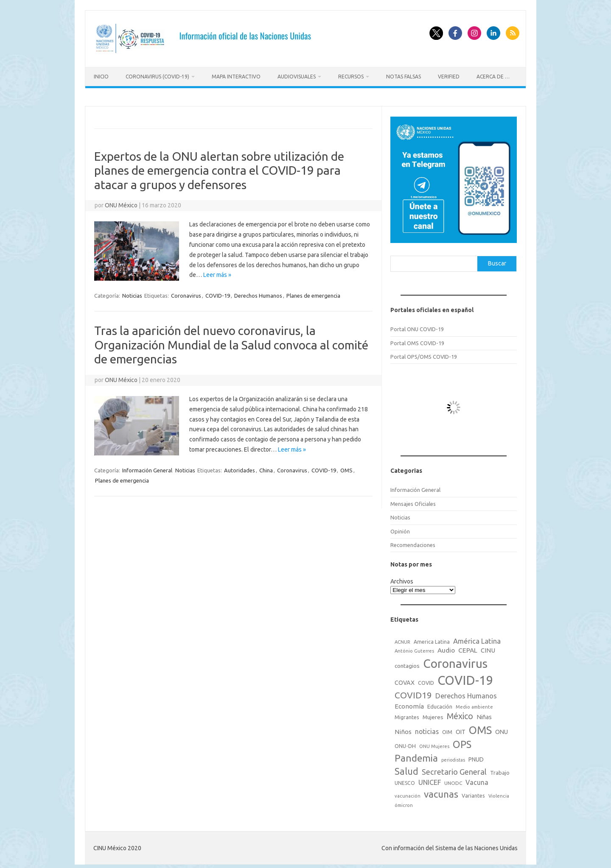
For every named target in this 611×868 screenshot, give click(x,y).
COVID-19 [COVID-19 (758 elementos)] (465, 678)
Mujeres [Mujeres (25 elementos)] (433, 714)
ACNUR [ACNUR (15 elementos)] (402, 639)
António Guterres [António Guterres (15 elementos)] (414, 648)
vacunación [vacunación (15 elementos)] (408, 793)
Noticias (132, 293)
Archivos (402, 579)
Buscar (497, 261)
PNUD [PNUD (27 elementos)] (476, 757)
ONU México (121, 203)
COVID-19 (218, 293)
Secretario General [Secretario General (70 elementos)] (454, 769)
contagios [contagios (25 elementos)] (407, 663)
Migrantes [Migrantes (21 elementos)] (407, 714)
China (266, 468)
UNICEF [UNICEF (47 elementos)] (430, 780)
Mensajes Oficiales (413, 501)
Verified (449, 77)
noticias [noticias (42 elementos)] (427, 729)
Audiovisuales (297, 77)
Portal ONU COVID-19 (417, 327)
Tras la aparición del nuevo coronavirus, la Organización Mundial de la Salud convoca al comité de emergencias (231, 342)
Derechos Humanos (258, 293)
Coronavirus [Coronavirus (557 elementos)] (455, 661)
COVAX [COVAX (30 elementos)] (405, 680)
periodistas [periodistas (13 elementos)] (453, 757)
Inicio (101, 77)
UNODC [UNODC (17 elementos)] (453, 780)
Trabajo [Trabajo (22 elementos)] (500, 770)
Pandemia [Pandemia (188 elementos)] (416, 755)
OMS (346, 468)
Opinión (400, 528)
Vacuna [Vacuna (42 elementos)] (477, 780)
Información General (147, 468)
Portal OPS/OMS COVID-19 (424, 354)
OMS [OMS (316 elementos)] (480, 727)
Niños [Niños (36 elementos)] (403, 729)
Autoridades (240, 468)
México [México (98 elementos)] (460, 714)
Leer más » (217, 272)
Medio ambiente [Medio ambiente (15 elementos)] (474, 704)
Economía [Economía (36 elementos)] (409, 703)
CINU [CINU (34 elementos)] (488, 648)
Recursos (351, 77)
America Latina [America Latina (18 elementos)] (432, 639)
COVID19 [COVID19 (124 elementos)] (413, 693)
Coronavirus (186, 293)
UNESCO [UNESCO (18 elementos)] (405, 780)
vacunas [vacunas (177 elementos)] (441, 791)
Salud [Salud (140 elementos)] (406, 769)
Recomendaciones (413, 542)
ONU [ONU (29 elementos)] (502, 729)
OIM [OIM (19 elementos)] (447, 730)
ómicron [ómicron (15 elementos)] (404, 803)
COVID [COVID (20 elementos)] (426, 680)
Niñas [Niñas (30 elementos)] (484, 714)
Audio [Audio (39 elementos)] (446, 648)
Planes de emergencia (313, 293)
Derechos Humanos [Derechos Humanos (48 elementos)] (466, 693)
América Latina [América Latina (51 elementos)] (477, 638)
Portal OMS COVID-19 (417, 340)
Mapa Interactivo (236, 77)
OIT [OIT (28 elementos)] (461, 729)
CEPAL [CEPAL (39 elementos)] (468, 648)
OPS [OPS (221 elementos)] (462, 742)
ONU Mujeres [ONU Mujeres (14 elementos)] (434, 744)
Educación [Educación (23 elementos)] (440, 703)
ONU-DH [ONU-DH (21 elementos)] (405, 743)
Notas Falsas (404, 77)
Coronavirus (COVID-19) (157, 77)
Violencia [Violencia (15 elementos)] (499, 793)
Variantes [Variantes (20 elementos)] (473, 793)
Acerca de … (493, 77)
